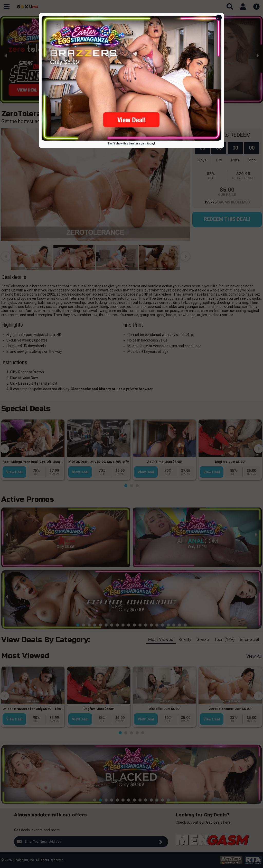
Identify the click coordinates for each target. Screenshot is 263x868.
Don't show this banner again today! (131, 144)
